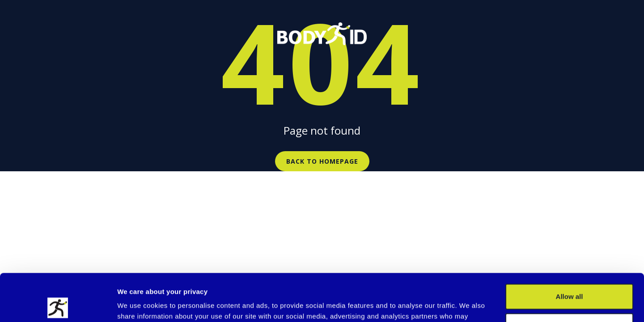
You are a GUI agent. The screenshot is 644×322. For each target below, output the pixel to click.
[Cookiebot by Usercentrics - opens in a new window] (58, 305)
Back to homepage (322, 161)
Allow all (570, 249)
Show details (138, 304)
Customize (570, 278)
